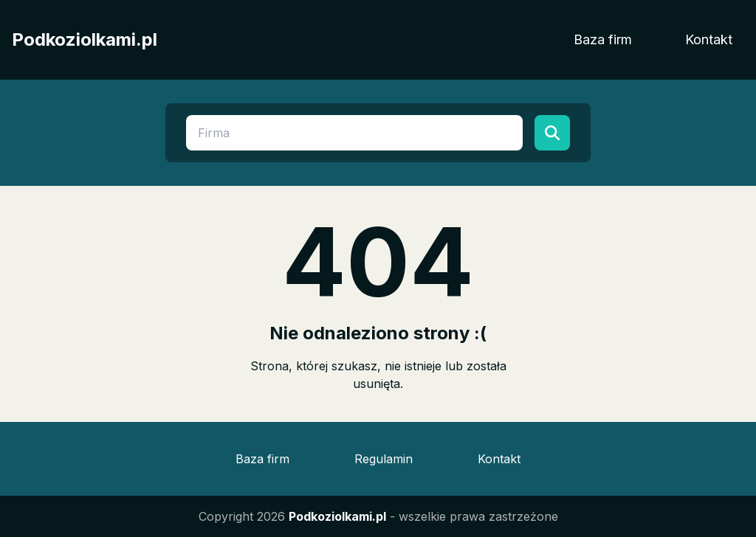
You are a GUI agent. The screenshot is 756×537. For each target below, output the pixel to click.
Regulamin (384, 459)
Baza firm (603, 39)
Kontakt (709, 39)
